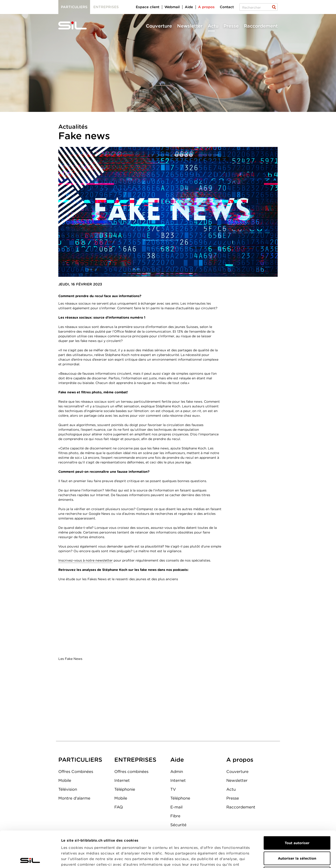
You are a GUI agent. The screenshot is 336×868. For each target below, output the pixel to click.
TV (173, 789)
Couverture (159, 26)
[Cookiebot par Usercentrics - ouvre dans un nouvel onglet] (30, 859)
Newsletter (190, 26)
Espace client (148, 7)
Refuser (297, 837)
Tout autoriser (297, 807)
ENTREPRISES (135, 760)
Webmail (172, 7)
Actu (213, 26)
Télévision (68, 789)
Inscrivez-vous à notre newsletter (86, 560)
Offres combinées (131, 772)
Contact (227, 7)
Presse (231, 26)
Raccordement (261, 26)
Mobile (65, 780)
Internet (122, 780)
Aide (189, 7)
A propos (206, 7)
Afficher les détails (263, 859)
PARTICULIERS (80, 760)
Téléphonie (125, 789)
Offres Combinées (76, 772)
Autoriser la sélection (297, 822)
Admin (177, 772)
